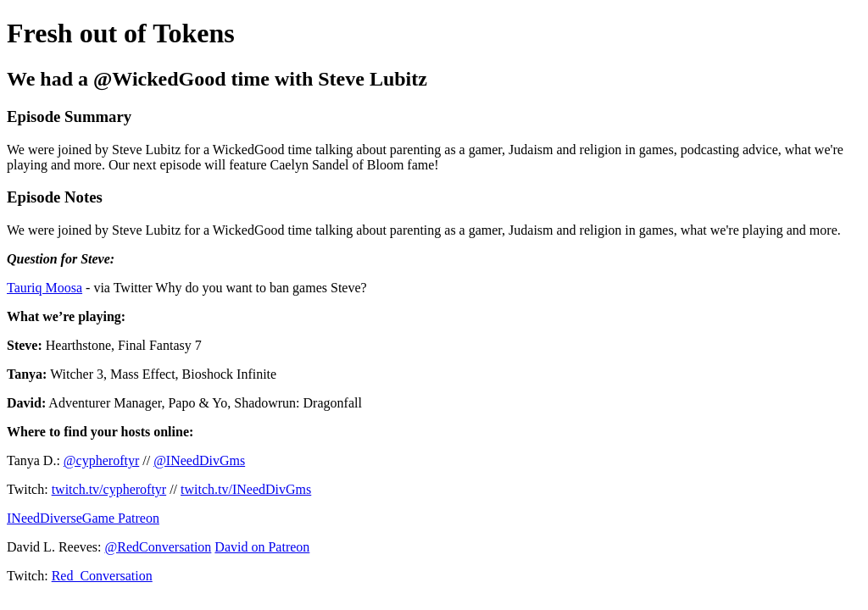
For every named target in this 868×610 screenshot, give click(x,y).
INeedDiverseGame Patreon (83, 518)
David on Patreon (262, 547)
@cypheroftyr (101, 460)
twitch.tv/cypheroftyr (109, 489)
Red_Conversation (102, 576)
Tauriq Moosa (45, 288)
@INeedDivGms (199, 460)
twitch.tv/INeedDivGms (246, 489)
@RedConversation (159, 547)
